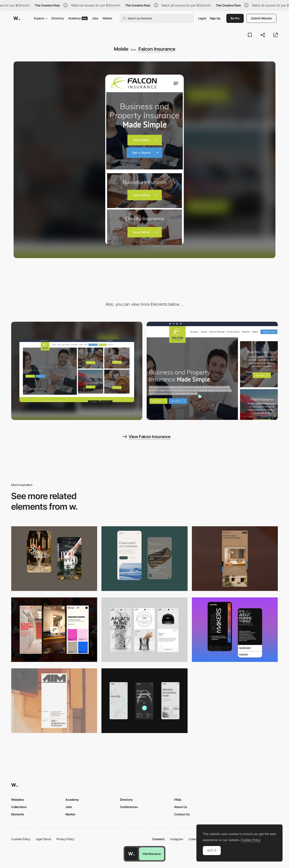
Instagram (177, 839)
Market (107, 18)
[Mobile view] (54, 630)
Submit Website (261, 18)
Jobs (95, 18)
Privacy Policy (65, 839)
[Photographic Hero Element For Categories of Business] (212, 371)
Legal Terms (43, 839)
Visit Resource (152, 854)
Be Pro (235, 18)
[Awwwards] (17, 18)
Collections (19, 807)
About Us (181, 807)
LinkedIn (194, 839)
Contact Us (182, 814)
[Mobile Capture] (54, 559)
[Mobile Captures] (144, 559)
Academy (78, 18)
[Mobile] (235, 559)
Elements (18, 814)
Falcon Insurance (157, 49)
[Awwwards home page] (131, 854)
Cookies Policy (21, 839)
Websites (18, 800)
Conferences (129, 807)
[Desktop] (77, 371)
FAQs (178, 800)
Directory (58, 18)
